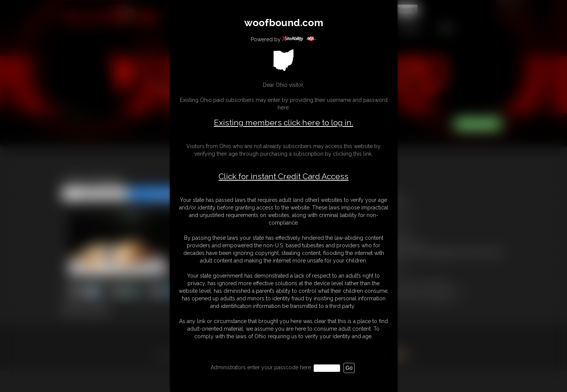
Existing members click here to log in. (284, 123)
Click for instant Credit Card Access (283, 176)
